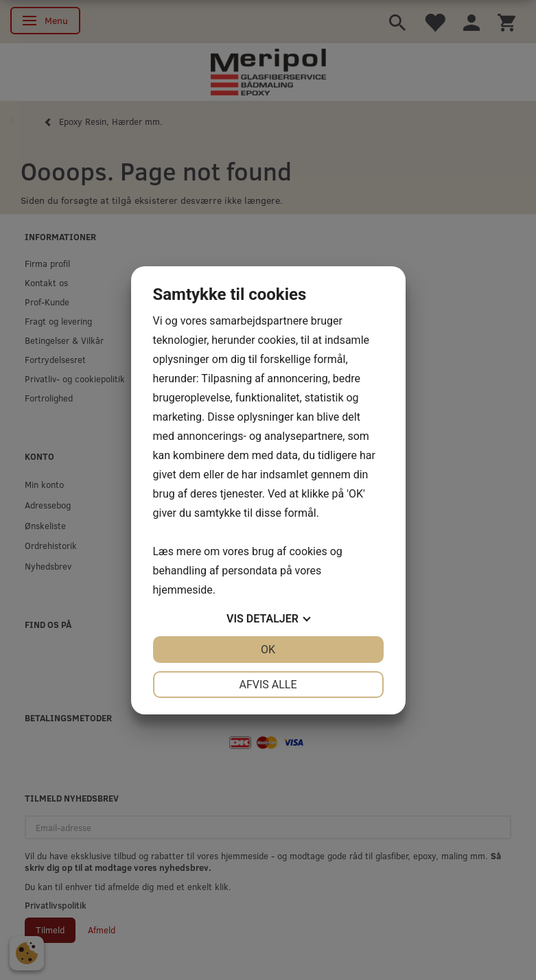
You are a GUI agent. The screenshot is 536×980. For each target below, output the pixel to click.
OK (268, 650)
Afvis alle (268, 685)
